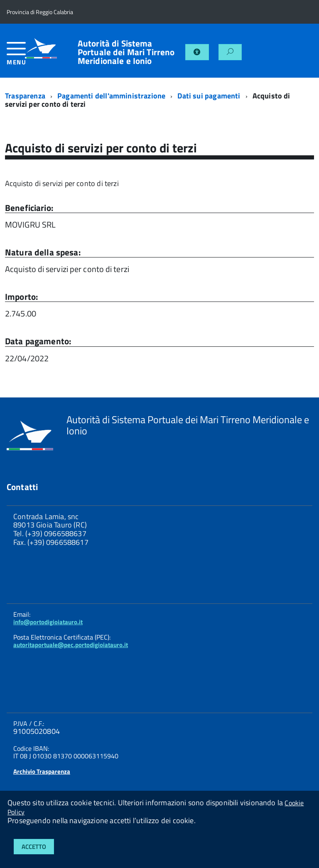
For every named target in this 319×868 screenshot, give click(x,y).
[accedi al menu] (16, 57)
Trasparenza (25, 96)
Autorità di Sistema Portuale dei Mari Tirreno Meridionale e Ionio (126, 52)
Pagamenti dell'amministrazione (111, 96)
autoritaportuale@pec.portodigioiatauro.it (71, 645)
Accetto (34, 847)
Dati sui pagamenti (209, 96)
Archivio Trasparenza (42, 771)
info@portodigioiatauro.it (48, 622)
